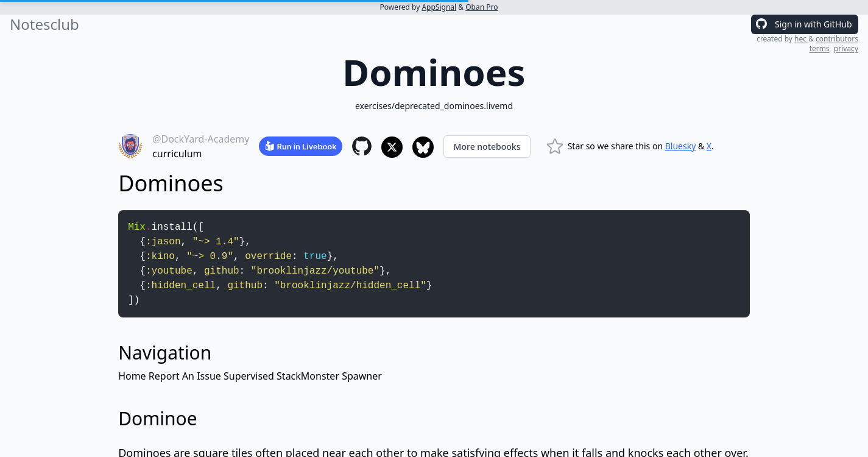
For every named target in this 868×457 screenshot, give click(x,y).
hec (801, 39)
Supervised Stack (262, 376)
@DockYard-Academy (201, 139)
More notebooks (487, 147)
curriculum (177, 154)
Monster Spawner (341, 376)
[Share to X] (392, 147)
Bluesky (681, 146)
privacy (846, 48)
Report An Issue (185, 376)
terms (820, 48)
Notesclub (44, 24)
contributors (837, 39)
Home (132, 376)
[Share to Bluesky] (423, 147)
